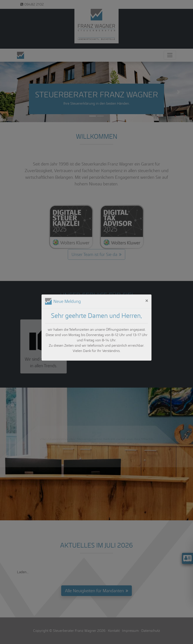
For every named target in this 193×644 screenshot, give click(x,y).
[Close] (147, 301)
